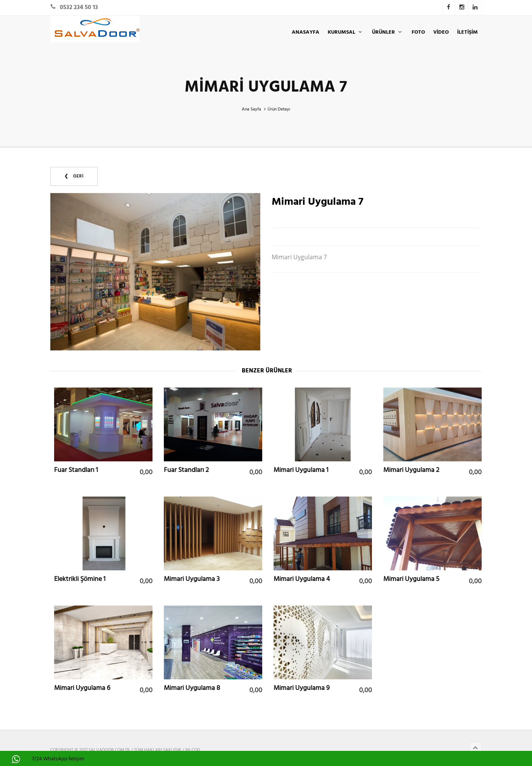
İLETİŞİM (467, 32)
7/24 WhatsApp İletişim (58, 759)
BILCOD (193, 750)
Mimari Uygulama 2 (411, 470)
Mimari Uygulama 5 (411, 579)
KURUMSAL (346, 32)
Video (441, 32)
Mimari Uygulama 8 (192, 688)
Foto (418, 32)
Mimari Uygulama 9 (302, 688)
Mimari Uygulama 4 (302, 579)
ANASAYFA (306, 32)
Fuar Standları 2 (186, 470)
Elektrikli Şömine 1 (80, 579)
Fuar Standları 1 (76, 470)
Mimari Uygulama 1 (301, 470)
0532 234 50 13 (79, 8)
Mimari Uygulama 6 (82, 688)
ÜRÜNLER (388, 32)
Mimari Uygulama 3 (192, 579)
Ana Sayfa (251, 109)
